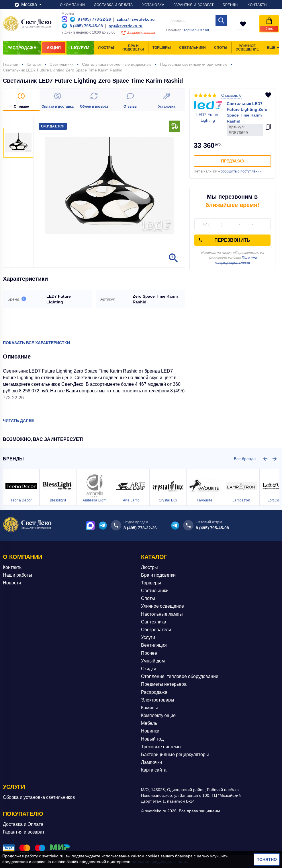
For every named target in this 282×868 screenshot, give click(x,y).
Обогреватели (156, 630)
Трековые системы (161, 747)
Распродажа (154, 692)
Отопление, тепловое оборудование (180, 676)
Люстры (149, 567)
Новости (12, 583)
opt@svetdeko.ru (126, 26)
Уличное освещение (162, 606)
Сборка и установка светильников (39, 797)
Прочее (149, 653)
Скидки (149, 669)
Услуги (148, 637)
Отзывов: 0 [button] (231, 95)
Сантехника (154, 622)
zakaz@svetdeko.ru (136, 19)
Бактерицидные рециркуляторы (175, 754)
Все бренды (245, 459)
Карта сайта (154, 770)
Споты (148, 598)
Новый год (152, 739)
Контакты (13, 567)
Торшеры (151, 583)
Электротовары (158, 700)
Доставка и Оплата (23, 824)
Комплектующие (158, 715)
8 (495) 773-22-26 (140, 528)
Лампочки (151, 762)
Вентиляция (154, 645)
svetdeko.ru (53, 856)
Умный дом (153, 661)
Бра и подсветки (158, 575)
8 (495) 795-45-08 (212, 528)
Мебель (149, 723)
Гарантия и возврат (24, 832)
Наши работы (17, 575)
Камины (149, 708)
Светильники (155, 591)
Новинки (150, 731)
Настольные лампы (162, 614)
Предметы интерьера (164, 684)
